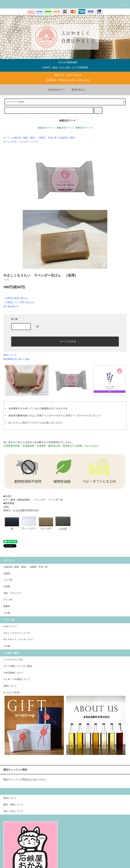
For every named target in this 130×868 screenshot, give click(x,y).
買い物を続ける (11, 306)
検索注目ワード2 (65, 128)
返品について (10, 355)
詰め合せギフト (55, 90)
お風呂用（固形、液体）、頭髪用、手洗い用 (34, 138)
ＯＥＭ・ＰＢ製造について (17, 679)
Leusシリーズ (10, 626)
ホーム (7, 138)
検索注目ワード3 (84, 128)
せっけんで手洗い (12, 693)
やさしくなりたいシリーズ (26, 142)
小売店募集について (13, 673)
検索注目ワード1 (46, 128)
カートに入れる (65, 341)
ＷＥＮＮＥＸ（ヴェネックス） (19, 639)
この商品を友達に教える (15, 298)
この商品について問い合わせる (19, 302)
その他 (7, 646)
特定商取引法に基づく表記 (17, 359)
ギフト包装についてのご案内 (18, 666)
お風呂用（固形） (68, 138)
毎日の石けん (77, 90)
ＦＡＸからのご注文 (13, 660)
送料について (10, 686)
